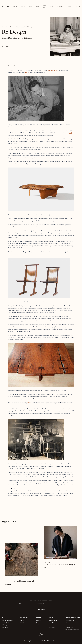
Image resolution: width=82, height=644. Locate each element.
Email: (20, 604)
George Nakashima (53, 70)
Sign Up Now (41, 610)
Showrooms (60, 6)
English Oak (65, 321)
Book (38, 6)
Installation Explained (70, 627)
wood (70, 133)
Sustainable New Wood (7, 620)
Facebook (39, 625)
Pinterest (38, 623)
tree (26, 73)
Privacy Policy (52, 623)
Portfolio (23, 6)
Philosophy (4, 625)
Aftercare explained (70, 620)
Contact (69, 6)
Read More (6, 46)
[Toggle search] (80, 6)
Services (15, 6)
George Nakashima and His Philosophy (22, 27)
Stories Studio (34, 641)
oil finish (30, 403)
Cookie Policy (52, 627)
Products (7, 6)
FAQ (50, 625)
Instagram (39, 620)
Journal (31, 6)
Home (4, 27)
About (52, 6)
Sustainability (5, 627)
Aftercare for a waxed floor (72, 623)
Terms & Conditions (53, 620)
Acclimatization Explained (71, 625)
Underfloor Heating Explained (72, 630)
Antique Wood (5, 623)
